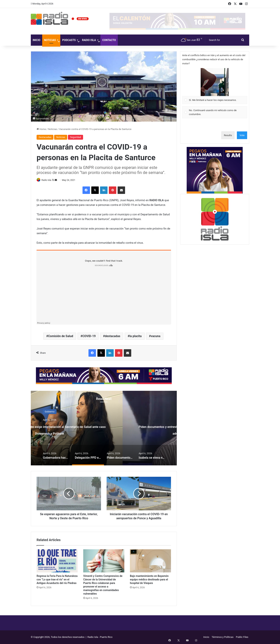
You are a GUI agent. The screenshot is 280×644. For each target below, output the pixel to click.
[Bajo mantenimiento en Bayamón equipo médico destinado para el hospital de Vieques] (150, 561)
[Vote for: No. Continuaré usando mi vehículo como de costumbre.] (215, 112)
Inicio (36, 40)
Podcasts (69, 40)
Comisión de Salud (60, 336)
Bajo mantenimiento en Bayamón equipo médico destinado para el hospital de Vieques (149, 580)
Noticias (50, 40)
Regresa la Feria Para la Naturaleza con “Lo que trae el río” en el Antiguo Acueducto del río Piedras (57, 580)
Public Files (242, 637)
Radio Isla (89, 40)
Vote (242, 135)
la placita (135, 336)
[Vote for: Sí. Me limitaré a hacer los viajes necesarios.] (215, 86)
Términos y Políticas (223, 637)
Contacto (109, 40)
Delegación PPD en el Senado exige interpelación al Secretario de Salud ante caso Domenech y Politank (104, 433)
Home (41, 129)
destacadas (113, 336)
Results (228, 135)
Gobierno (104, 412)
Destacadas (45, 137)
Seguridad (75, 137)
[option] (104, 428)
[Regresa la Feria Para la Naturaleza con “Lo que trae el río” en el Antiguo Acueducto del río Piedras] (57, 561)
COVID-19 (89, 336)
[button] (215, 82)
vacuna (156, 336)
